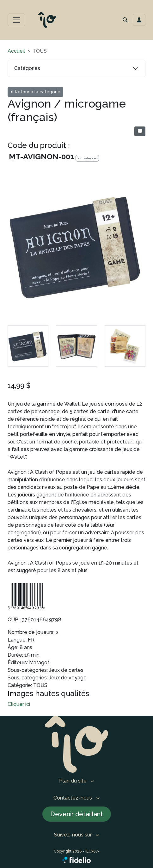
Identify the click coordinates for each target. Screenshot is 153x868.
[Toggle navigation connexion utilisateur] (139, 20)
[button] (125, 20)
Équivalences (87, 158)
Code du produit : (39, 145)
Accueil (16, 51)
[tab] (28, 346)
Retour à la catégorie (35, 92)
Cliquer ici (19, 704)
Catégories (27, 68)
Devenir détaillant (77, 814)
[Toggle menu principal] (16, 20)
